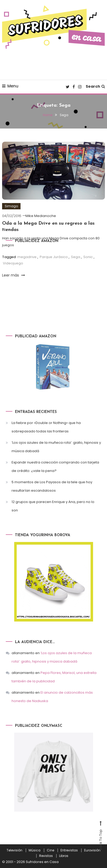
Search (95, 86)
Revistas (46, 856)
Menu (10, 86)
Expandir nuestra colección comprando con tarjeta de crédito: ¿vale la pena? (55, 467)
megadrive (27, 257)
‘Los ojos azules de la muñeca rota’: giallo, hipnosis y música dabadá (56, 447)
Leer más (14, 275)
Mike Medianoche (41, 216)
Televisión (14, 850)
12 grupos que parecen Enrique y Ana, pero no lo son (53, 506)
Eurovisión (92, 850)
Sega (76, 257)
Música (35, 850)
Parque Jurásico (54, 257)
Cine (50, 850)
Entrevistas (69, 850)
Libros (64, 856)
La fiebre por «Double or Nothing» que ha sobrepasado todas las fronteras (46, 427)
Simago (11, 206)
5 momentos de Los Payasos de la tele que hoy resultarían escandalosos (52, 486)
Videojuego (13, 263)
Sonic (88, 257)
